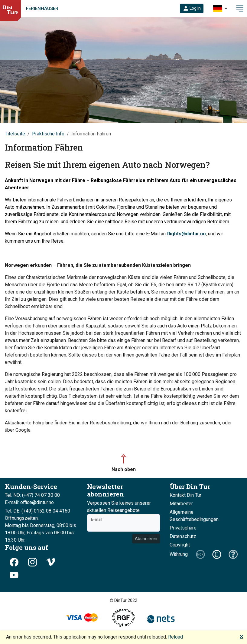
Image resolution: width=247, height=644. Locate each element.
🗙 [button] (242, 636)
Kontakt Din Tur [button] (185, 495)
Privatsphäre (183, 528)
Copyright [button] (180, 545)
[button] (192, 8)
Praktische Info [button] (48, 134)
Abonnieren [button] (146, 539)
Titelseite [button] (15, 134)
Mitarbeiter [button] (181, 504)
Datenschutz (183, 536)
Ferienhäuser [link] (42, 8)
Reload (175, 637)
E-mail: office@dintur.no (29, 502)
